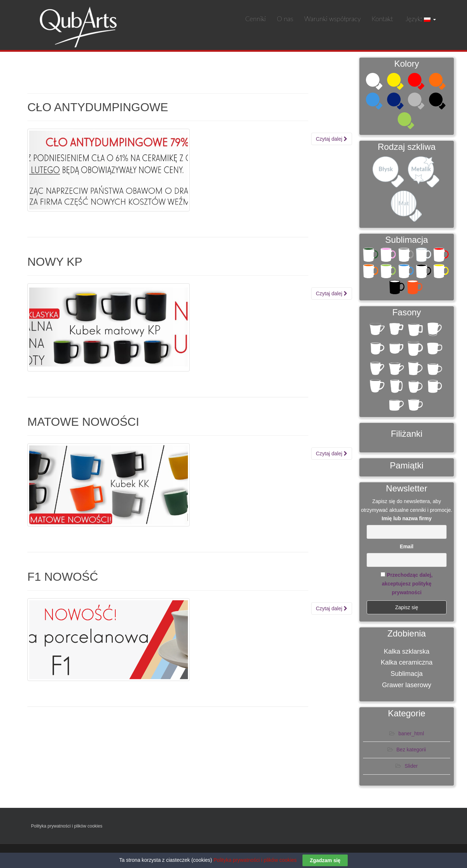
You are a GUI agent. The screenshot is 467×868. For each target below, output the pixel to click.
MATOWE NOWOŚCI (83, 422)
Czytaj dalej (332, 139)
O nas (285, 19)
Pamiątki (406, 467)
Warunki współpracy (333, 19)
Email (407, 548)
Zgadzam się (325, 860)
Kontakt (382, 19)
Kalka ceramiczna (406, 665)
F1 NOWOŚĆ (63, 577)
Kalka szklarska (407, 653)
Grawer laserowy (407, 687)
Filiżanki (407, 435)
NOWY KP (55, 262)
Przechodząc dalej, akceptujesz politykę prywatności (407, 585)
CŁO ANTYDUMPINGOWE (98, 107)
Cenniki (256, 19)
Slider (411, 768)
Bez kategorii (411, 752)
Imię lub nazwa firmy (407, 521)
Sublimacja (406, 676)
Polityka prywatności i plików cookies (67, 828)
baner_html (411, 735)
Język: (420, 19)
